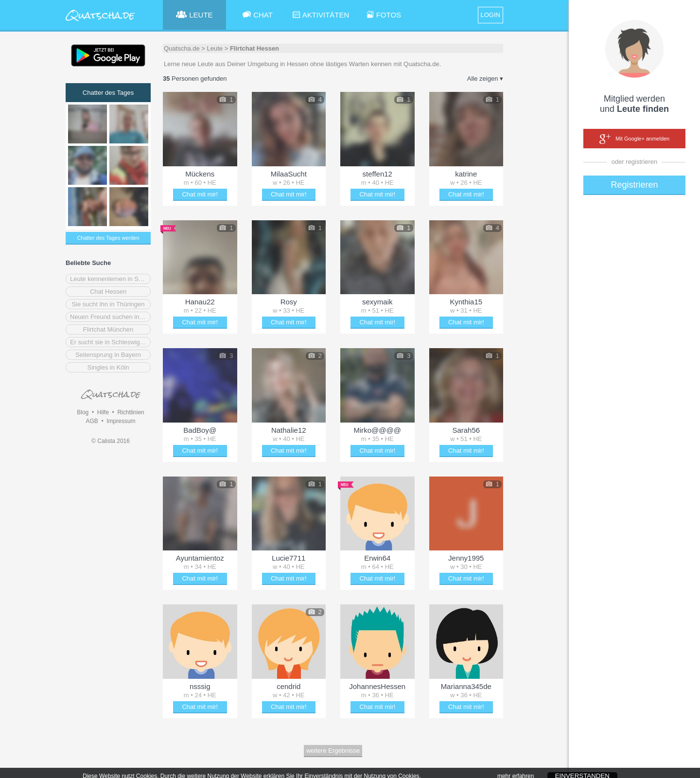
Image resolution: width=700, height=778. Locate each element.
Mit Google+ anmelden (634, 139)
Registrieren (634, 185)
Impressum (121, 421)
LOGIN (490, 15)
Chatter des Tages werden (108, 238)
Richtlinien (131, 412)
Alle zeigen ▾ (485, 79)
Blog (83, 412)
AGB (92, 421)
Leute (215, 48)
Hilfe (103, 412)
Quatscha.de (182, 48)
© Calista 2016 (111, 441)
